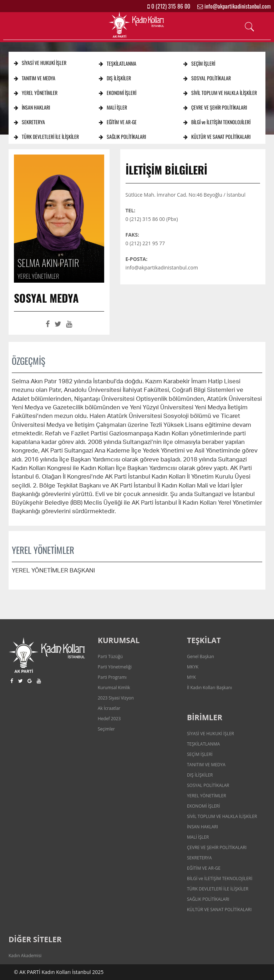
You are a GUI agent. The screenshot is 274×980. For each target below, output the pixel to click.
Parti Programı (112, 677)
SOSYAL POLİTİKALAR (207, 78)
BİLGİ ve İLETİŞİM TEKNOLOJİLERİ (217, 122)
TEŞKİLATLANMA (118, 63)
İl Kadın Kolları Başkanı (209, 688)
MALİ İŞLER (113, 107)
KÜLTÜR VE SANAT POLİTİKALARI (217, 137)
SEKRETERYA (29, 122)
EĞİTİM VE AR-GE (118, 122)
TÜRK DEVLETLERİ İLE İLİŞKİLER (46, 137)
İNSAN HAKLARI (32, 107)
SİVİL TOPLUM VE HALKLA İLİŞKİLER (220, 93)
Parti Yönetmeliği (115, 667)
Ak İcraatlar (109, 708)
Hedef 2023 (109, 719)
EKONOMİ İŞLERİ (118, 93)
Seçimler (106, 729)
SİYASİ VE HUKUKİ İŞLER (40, 63)
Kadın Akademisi (25, 956)
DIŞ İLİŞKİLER (115, 78)
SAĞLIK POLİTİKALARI (122, 137)
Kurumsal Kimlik (114, 688)
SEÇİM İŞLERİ (199, 63)
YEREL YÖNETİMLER (36, 93)
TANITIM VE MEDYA (35, 78)
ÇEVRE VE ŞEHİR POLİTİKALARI (215, 107)
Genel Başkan (201, 656)
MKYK (193, 667)
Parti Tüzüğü (110, 656)
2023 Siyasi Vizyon (116, 698)
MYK (191, 677)
